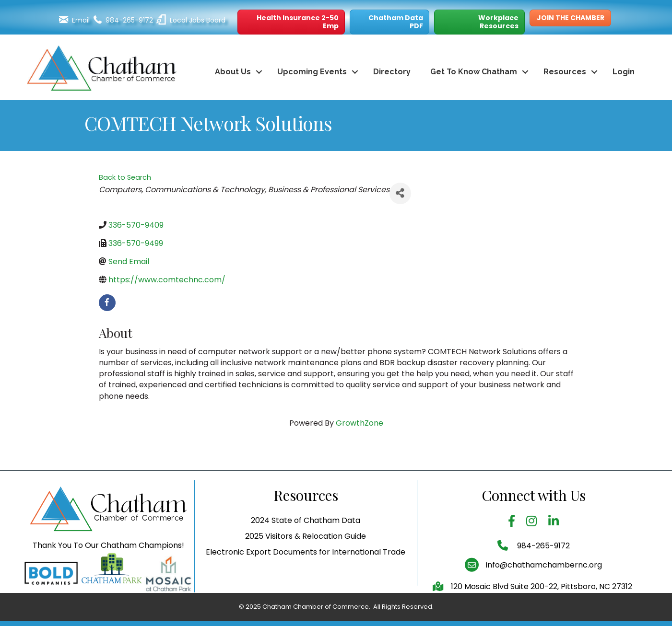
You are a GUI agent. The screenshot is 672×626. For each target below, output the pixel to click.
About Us (233, 72)
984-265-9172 (542, 564)
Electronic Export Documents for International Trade (306, 571)
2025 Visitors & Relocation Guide (306, 555)
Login (624, 72)
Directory (392, 72)
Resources (565, 72)
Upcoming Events (312, 72)
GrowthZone (360, 423)
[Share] (400, 193)
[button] (291, 22)
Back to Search (125, 177)
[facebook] (107, 303)
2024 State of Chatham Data (306, 539)
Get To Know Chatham (474, 72)
